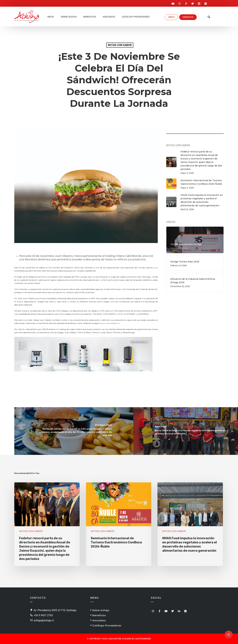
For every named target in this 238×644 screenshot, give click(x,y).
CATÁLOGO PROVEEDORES (136, 17)
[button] (209, 17)
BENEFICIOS (90, 17)
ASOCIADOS (109, 17)
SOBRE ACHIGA (69, 17)
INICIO (51, 17)
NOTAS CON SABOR (120, 45)
